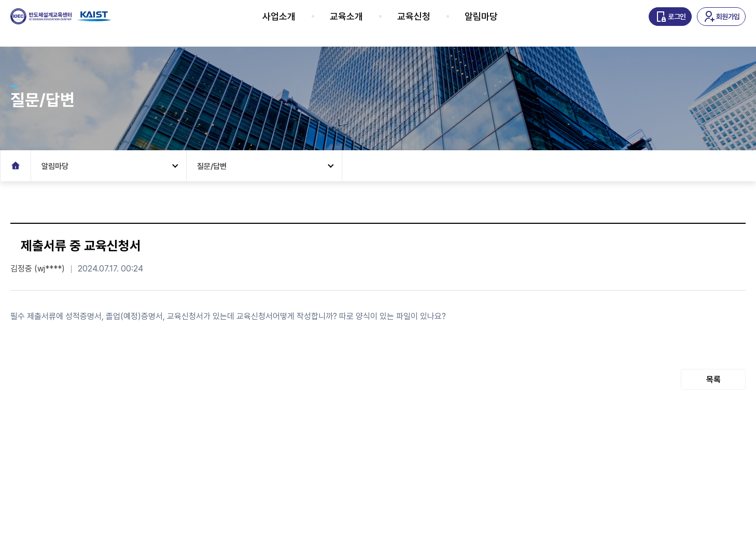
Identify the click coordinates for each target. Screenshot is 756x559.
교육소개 (359, 23)
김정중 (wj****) (38, 269)
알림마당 (494, 23)
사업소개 (292, 23)
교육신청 (427, 23)
